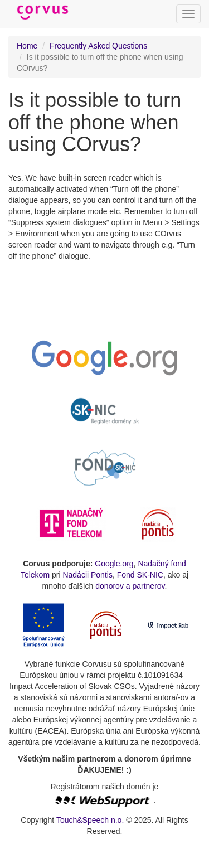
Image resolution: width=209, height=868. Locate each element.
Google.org (114, 564)
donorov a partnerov (130, 586)
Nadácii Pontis (88, 575)
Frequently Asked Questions (98, 46)
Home (27, 46)
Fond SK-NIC (140, 575)
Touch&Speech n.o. (90, 820)
